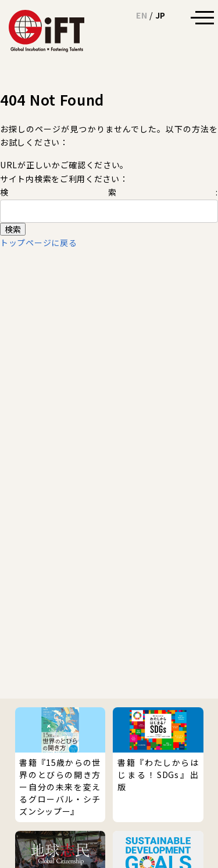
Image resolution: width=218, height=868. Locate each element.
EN (142, 15)
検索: (109, 192)
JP (160, 15)
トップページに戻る (38, 243)
